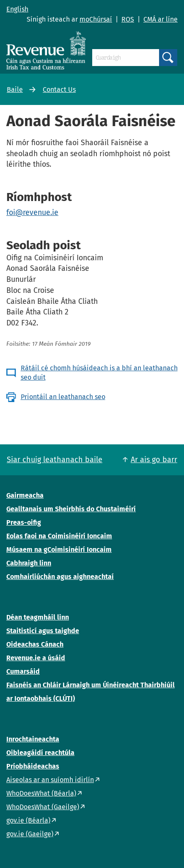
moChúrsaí (96, 19)
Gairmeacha (25, 495)
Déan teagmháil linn (38, 617)
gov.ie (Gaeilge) (30, 834)
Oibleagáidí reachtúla (40, 753)
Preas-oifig (24, 522)
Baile (15, 90)
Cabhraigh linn (29, 563)
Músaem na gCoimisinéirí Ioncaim (59, 550)
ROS (128, 19)
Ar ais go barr (154, 460)
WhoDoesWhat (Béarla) (41, 793)
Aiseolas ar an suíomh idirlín (50, 780)
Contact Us (59, 90)
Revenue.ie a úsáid (36, 658)
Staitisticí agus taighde (43, 631)
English (17, 9)
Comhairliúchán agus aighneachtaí (60, 577)
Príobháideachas (33, 766)
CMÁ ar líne (161, 19)
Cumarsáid (23, 671)
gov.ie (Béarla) (28, 820)
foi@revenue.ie (32, 212)
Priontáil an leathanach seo (63, 397)
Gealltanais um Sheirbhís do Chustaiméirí (71, 509)
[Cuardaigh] (126, 58)
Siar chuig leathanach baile (55, 460)
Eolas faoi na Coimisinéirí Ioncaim (59, 536)
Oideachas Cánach (35, 644)
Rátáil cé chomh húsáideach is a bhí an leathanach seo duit (99, 373)
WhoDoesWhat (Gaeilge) (43, 807)
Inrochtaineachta (33, 739)
